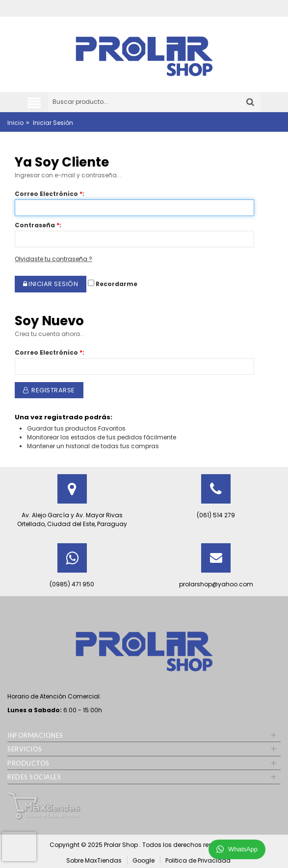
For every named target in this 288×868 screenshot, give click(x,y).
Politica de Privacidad (198, 860)
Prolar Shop (122, 845)
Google (144, 860)
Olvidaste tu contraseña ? (53, 259)
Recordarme (113, 284)
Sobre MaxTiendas (94, 860)
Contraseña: (38, 225)
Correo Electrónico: (50, 194)
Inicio (15, 123)
